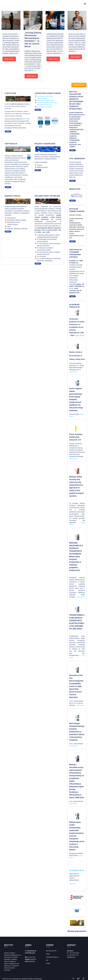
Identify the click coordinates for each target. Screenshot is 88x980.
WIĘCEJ (7, 131)
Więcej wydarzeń (79, 85)
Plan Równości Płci (51, 951)
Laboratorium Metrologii (44, 107)
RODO (48, 954)
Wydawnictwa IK (77, 870)
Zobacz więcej (9, 59)
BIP (47, 960)
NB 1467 (26, 119)
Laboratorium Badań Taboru (46, 100)
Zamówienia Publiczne (52, 957)
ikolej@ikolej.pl (71, 957)
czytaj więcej (79, 335)
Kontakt (48, 963)
